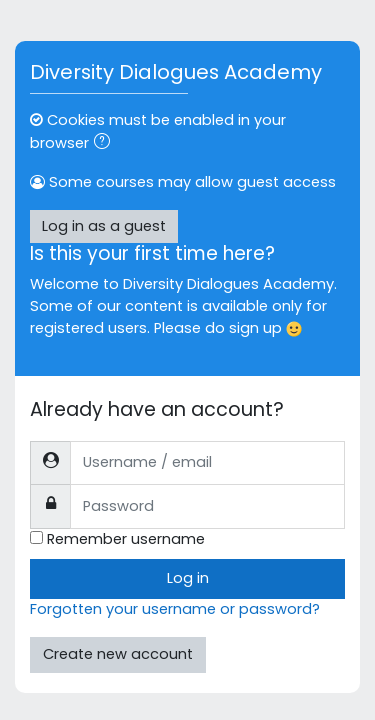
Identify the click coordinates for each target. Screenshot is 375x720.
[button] (106, 144)
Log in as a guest (104, 226)
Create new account (118, 654)
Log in (188, 578)
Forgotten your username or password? (175, 609)
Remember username (126, 539)
